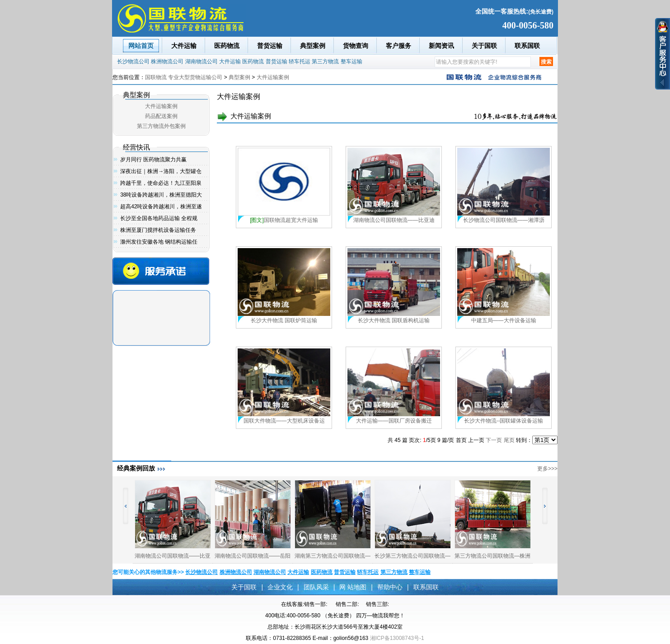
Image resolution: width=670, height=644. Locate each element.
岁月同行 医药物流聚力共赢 (153, 160)
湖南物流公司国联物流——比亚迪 (394, 220)
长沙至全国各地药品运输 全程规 (159, 218)
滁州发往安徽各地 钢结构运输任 (159, 242)
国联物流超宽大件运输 (284, 220)
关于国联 (484, 46)
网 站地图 (353, 587)
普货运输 (270, 46)
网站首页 (141, 46)
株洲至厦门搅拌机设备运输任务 (158, 230)
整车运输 (351, 61)
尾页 (509, 440)
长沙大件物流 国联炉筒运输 (284, 320)
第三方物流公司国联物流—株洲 (492, 556)
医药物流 (227, 46)
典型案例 (313, 46)
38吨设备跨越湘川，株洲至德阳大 (161, 195)
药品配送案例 (161, 116)
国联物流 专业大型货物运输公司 (184, 77)
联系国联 (527, 46)
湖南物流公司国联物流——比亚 (173, 556)
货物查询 (356, 46)
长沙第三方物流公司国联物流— (412, 556)
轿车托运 (300, 61)
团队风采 (316, 587)
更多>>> (547, 469)
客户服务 (398, 46)
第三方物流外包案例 (161, 126)
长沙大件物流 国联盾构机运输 (394, 320)
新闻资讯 (441, 46)
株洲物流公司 (167, 61)
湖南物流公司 (201, 61)
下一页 (494, 440)
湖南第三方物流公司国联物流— (333, 556)
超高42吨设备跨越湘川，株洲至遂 (161, 207)
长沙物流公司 (133, 61)
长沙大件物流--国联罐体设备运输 (504, 421)
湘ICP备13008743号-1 (397, 638)
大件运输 (184, 46)
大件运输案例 (273, 77)
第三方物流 (325, 61)
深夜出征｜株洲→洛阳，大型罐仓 (161, 171)
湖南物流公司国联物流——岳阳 (253, 556)
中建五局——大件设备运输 (504, 320)
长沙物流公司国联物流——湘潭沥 (504, 220)
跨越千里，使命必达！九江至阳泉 (161, 183)
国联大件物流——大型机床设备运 (284, 421)
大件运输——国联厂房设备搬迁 (394, 421)
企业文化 (280, 587)
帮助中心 (390, 587)
